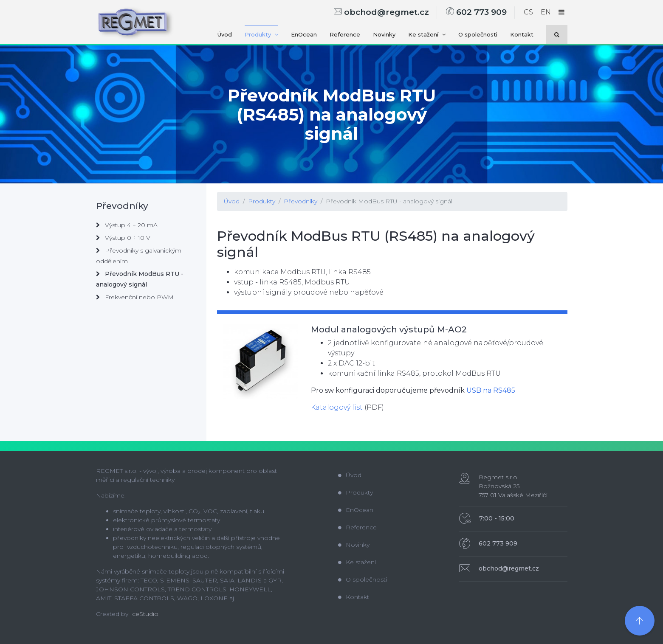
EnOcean (304, 34)
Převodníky (300, 201)
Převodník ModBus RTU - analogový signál (389, 201)
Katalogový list (337, 407)
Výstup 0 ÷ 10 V (123, 238)
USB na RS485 (491, 390)
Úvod (225, 34)
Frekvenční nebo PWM (135, 297)
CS (528, 12)
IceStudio (144, 614)
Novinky (384, 34)
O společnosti (478, 34)
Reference (345, 34)
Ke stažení (427, 34)
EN (546, 12)
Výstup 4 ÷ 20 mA (127, 225)
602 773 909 (476, 12)
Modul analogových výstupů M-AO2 (389, 329)
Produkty (261, 34)
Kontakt (522, 34)
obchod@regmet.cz (381, 12)
